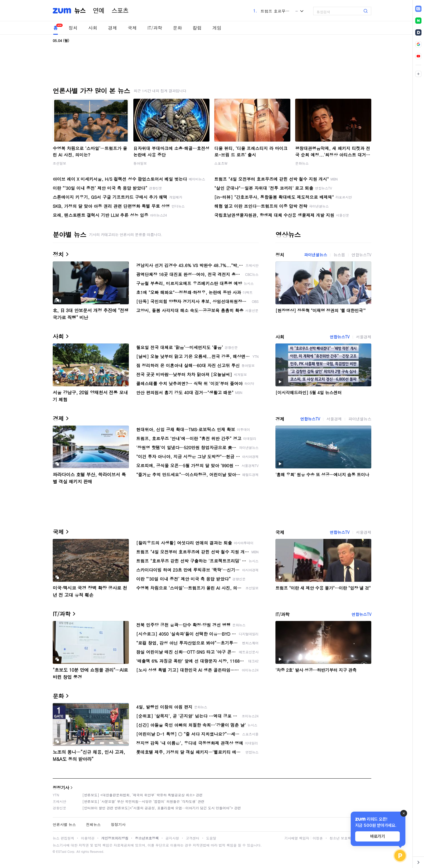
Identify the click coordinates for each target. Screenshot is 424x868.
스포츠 (120, 11)
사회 (93, 28)
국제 (132, 28)
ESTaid (61, 852)
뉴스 (80, 11)
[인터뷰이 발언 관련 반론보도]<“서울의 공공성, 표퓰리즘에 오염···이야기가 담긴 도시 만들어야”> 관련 (162, 808)
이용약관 (88, 838)
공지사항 (172, 838)
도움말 (211, 838)
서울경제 (364, 337)
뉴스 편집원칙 (63, 838)
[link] (418, 9)
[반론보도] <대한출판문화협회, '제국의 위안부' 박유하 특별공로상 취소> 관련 (143, 795)
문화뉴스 (302, 163)
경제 (112, 28)
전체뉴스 (93, 824)
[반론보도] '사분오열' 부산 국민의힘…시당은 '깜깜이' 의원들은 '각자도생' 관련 (143, 801)
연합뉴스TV (361, 255)
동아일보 (140, 163)
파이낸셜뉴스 (315, 255)
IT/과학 (155, 28)
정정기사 (61, 787)
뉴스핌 (339, 255)
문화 (177, 28)
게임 (217, 28)
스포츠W (221, 163)
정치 (73, 28)
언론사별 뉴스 (64, 824)
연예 (99, 11)
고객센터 (193, 838)
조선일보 (59, 163)
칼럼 (197, 28)
